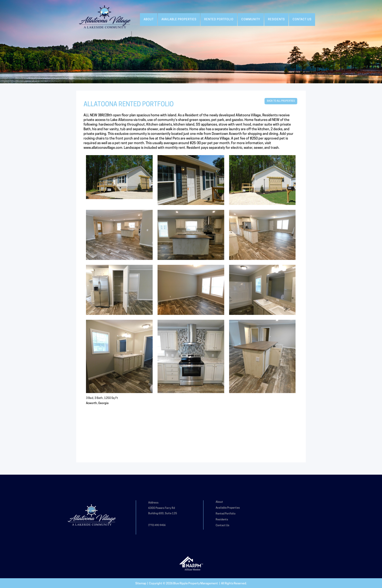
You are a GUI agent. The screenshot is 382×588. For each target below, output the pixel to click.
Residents (276, 20)
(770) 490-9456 (157, 525)
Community (251, 20)
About (149, 20)
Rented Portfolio (219, 20)
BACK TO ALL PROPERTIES (281, 101)
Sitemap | (142, 584)
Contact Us (302, 20)
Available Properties (179, 20)
